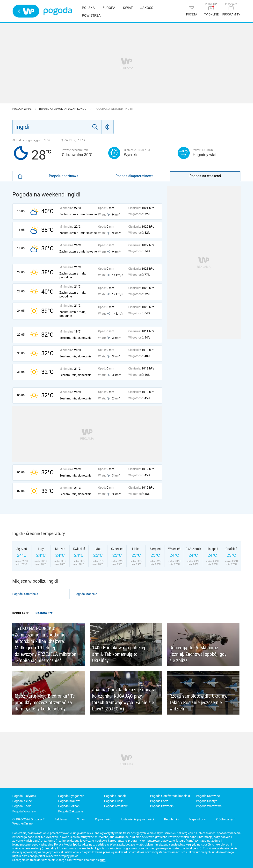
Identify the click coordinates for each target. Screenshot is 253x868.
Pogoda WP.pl (22, 109)
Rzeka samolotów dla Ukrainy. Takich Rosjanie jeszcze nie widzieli (198, 702)
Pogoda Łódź (159, 801)
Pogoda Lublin (114, 801)
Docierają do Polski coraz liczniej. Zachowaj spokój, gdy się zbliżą (198, 654)
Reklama (61, 819)
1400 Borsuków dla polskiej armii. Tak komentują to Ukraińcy (119, 654)
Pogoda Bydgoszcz (71, 796)
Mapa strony (197, 819)
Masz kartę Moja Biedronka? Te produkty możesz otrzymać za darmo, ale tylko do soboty (45, 702)
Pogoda (58, 11)
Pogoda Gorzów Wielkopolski (170, 796)
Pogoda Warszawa (209, 806)
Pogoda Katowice (208, 796)
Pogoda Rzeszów (116, 806)
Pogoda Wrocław (24, 811)
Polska (88, 8)
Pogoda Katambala (25, 594)
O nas (81, 819)
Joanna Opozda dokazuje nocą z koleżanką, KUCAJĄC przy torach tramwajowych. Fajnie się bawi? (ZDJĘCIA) (123, 699)
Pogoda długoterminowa (134, 176)
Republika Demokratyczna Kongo (63, 109)
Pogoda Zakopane (71, 811)
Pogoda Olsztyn (207, 801)
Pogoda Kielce (22, 801)
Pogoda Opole (22, 806)
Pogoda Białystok (24, 796)
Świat (128, 8)
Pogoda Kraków (69, 801)
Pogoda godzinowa (64, 176)
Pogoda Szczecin (162, 806)
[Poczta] (192, 11)
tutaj (103, 860)
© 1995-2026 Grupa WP (28, 819)
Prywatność (103, 819)
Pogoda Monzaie (86, 594)
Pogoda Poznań (69, 806)
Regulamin (171, 819)
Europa (109, 8)
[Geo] (108, 127)
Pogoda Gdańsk (115, 796)
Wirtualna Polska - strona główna (26, 11)
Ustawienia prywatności (138, 819)
